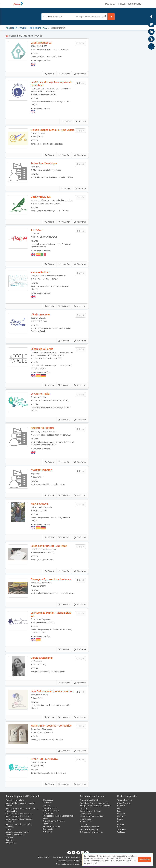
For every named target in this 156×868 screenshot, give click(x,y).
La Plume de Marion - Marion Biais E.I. (51, 614)
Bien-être (84, 808)
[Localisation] (91, 17)
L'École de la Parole (42, 349)
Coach (8, 829)
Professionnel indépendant (54, 821)
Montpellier (122, 816)
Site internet (80, 74)
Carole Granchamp (42, 658)
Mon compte (111, 4)
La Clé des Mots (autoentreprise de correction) (51, 84)
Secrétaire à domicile (51, 826)
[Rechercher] (111, 17)
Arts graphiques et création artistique (95, 806)
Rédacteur (47, 824)
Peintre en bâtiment (51, 811)
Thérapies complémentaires (91, 832)
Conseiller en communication (17, 832)
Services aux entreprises (90, 827)
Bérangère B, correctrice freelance (51, 579)
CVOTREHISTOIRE (41, 470)
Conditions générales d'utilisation (70, 861)
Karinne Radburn (40, 272)
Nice (119, 822)
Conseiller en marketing (15, 835)
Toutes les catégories (90, 800)
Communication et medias (91, 811)
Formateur (47, 803)
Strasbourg (122, 829)
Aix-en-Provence (124, 803)
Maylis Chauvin (40, 504)
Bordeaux (121, 806)
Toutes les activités (15, 800)
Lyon (119, 811)
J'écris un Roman (41, 314)
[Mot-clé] (58, 17)
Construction (85, 814)
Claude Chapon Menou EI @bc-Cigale (53, 130)
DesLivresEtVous (41, 197)
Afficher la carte (121, 72)
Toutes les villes (125, 800)
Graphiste (47, 805)
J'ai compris (145, 860)
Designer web (11, 843)
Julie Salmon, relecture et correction (52, 691)
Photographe (48, 813)
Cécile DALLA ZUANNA (44, 759)
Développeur (48, 800)
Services (83, 824)
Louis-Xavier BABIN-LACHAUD (49, 546)
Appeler (50, 74)
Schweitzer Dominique (44, 163)
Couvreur (9, 840)
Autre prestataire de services (17, 816)
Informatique (85, 819)
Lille (119, 808)
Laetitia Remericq (41, 43)
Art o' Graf (37, 230)
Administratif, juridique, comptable (94, 803)
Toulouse (121, 832)
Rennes (120, 827)
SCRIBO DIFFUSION (42, 428)
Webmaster (47, 832)
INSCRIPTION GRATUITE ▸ (131, 4)
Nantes (120, 819)
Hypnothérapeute (50, 808)
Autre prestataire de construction (19, 814)
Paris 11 (121, 824)
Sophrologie (48, 829)
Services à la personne (89, 829)
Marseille (121, 814)
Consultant (10, 837)
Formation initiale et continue (92, 816)
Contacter (64, 74)
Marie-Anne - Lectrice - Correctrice (51, 726)
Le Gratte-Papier (41, 394)
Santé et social (86, 822)
